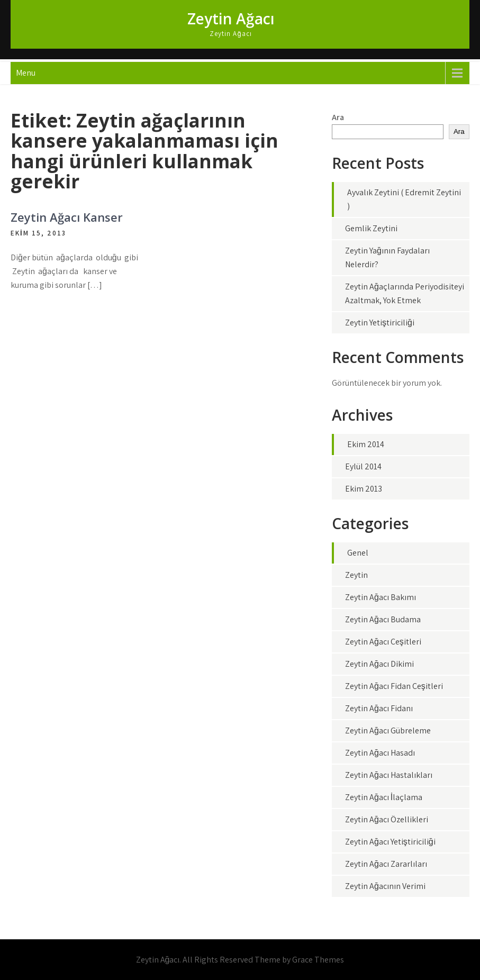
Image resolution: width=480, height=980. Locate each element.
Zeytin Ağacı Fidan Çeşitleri (394, 686)
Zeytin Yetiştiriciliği (380, 323)
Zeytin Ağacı (231, 19)
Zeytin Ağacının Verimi (385, 886)
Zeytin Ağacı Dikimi (379, 664)
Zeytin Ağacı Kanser (67, 217)
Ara (338, 117)
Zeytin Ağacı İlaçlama (384, 797)
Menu (26, 73)
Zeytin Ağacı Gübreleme (388, 731)
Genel (358, 553)
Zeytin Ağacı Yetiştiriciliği (390, 842)
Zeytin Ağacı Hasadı (380, 753)
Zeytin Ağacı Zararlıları (386, 864)
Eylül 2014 (363, 466)
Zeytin (356, 575)
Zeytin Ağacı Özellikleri (387, 819)
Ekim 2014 (366, 444)
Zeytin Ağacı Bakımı (381, 597)
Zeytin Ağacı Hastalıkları (389, 775)
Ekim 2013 (364, 489)
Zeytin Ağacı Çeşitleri (383, 642)
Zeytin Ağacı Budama (383, 619)
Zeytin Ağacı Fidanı (379, 708)
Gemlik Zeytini (371, 228)
